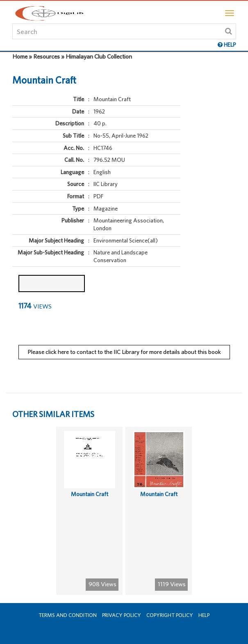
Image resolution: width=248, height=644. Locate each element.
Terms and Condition (68, 615)
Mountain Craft (90, 494)
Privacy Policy (122, 615)
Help (204, 615)
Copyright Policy (170, 615)
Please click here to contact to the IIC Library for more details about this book (124, 352)
